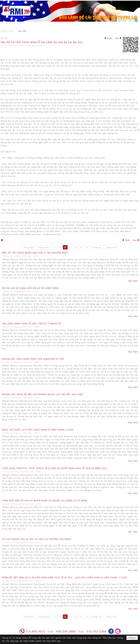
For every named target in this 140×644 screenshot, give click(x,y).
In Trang (2, 240)
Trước (110, 38)
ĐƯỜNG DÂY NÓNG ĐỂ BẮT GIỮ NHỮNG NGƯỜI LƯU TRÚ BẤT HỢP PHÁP (43, 394)
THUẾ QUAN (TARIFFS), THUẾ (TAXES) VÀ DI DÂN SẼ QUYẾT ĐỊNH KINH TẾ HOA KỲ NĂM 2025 (54, 468)
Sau (117, 38)
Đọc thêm (133, 281)
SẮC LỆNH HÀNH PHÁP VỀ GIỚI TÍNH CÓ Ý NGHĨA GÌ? (32, 323)
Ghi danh (112, 3)
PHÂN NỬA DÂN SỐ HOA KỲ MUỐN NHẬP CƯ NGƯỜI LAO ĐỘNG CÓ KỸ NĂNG (45, 500)
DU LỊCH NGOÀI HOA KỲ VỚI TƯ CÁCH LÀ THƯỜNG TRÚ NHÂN (37, 539)
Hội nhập (123, 3)
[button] (79, 7)
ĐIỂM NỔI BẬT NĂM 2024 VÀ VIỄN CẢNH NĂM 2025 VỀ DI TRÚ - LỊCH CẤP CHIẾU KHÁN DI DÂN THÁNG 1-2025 (64, 577)
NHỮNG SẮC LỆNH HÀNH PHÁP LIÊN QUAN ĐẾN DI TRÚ (33, 359)
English (134, 3)
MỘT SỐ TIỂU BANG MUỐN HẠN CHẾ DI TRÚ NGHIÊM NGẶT (35, 253)
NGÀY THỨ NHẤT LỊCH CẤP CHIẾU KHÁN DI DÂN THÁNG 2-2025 (38, 430)
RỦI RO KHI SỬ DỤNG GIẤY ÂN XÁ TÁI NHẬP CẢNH (30, 288)
